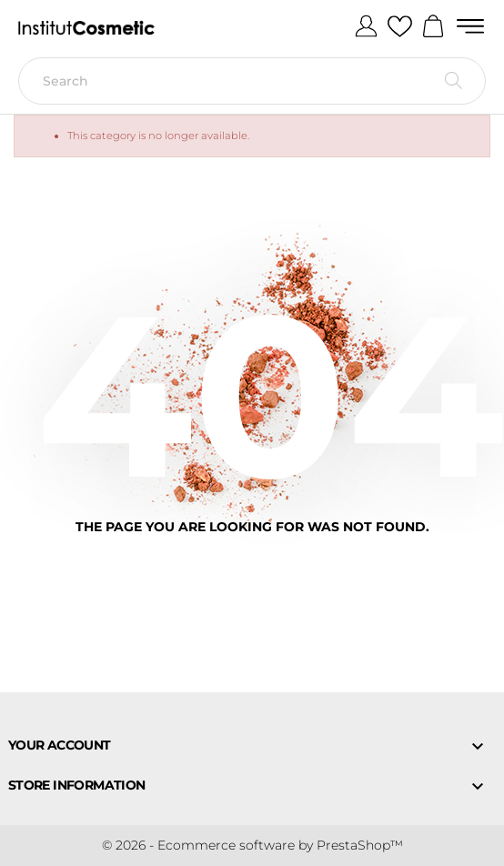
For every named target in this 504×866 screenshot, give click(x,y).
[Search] (252, 81)
